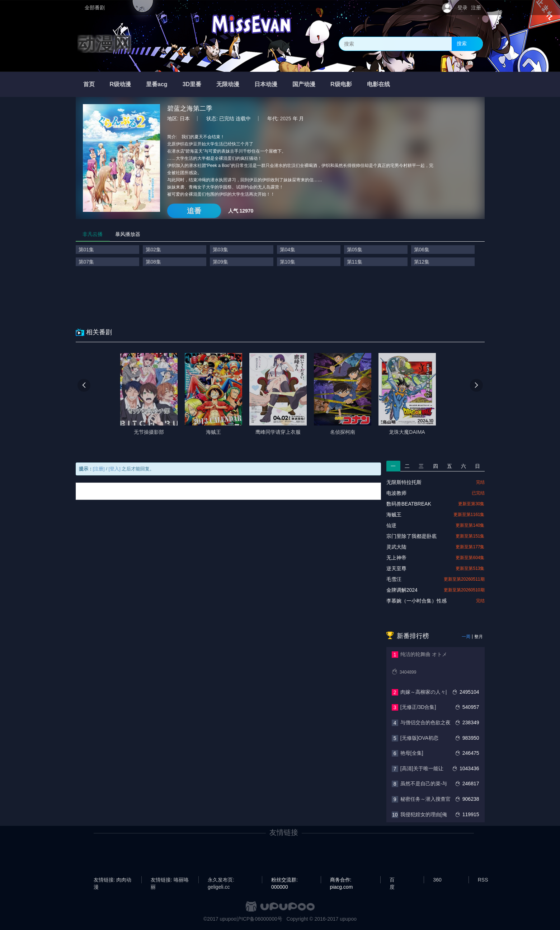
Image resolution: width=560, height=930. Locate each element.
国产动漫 (304, 84)
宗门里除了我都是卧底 (411, 536)
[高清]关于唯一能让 (422, 768)
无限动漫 (228, 84)
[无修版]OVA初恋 (419, 738)
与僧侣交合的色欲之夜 (425, 722)
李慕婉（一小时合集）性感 (417, 601)
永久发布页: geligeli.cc (221, 880)
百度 (392, 880)
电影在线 (378, 84)
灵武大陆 (396, 547)
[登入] (115, 469)
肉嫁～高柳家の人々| (424, 692)
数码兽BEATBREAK (409, 504)
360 (437, 880)
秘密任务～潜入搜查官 (425, 799)
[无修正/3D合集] (418, 707)
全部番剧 (95, 8)
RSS (483, 880)
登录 (462, 8)
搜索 (462, 43)
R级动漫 (121, 84)
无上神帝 (396, 558)
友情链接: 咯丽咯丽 (170, 880)
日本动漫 (266, 84)
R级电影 (341, 84)
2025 (286, 118)
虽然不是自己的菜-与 (424, 783)
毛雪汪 (394, 579)
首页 (89, 84)
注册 (476, 8)
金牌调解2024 (402, 590)
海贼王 (394, 515)
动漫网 (104, 44)
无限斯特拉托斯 (404, 482)
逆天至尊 (396, 568)
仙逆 (391, 525)
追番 (194, 211)
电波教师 (396, 493)
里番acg (157, 84)
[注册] (99, 469)
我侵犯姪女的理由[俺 (424, 814)
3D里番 (192, 84)
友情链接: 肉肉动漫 (113, 880)
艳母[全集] (412, 753)
